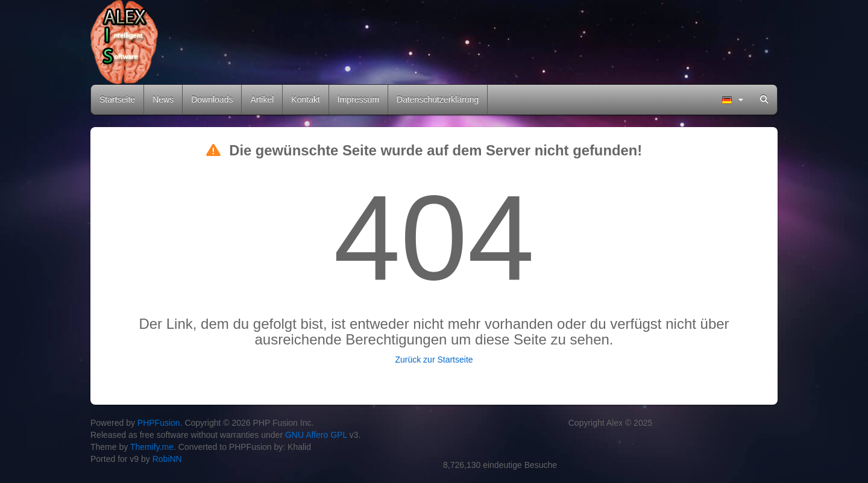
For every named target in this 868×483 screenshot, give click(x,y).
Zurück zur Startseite (434, 360)
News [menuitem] (163, 99)
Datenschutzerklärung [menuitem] (438, 99)
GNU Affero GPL (316, 435)
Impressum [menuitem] (358, 99)
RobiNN (167, 459)
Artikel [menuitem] (262, 99)
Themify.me (152, 447)
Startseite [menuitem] (117, 99)
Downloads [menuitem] (212, 99)
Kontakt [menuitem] (305, 99)
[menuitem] (733, 100)
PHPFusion (159, 423)
